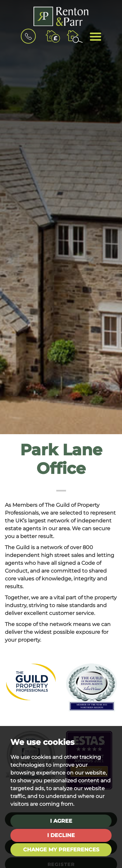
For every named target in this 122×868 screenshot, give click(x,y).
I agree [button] (61, 821)
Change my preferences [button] (61, 850)
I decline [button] (61, 835)
